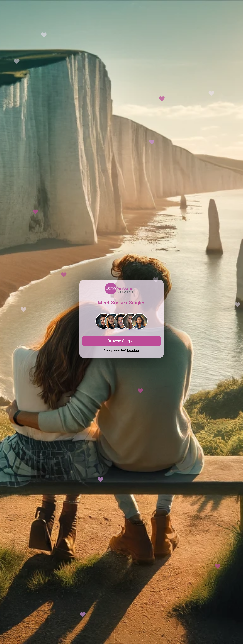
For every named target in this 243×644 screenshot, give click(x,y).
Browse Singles (121, 341)
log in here (133, 350)
